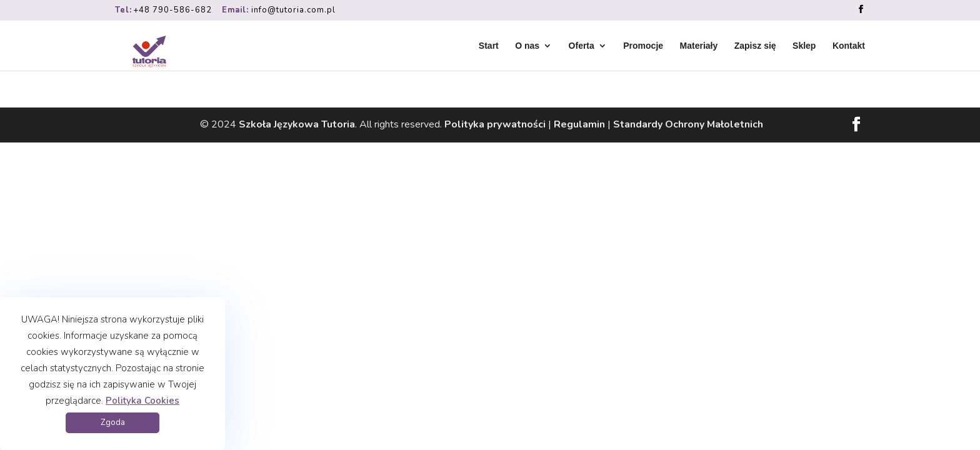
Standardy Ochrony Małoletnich (688, 124)
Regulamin (579, 124)
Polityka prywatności (495, 124)
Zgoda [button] (113, 422)
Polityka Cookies (142, 401)
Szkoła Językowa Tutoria (297, 124)
